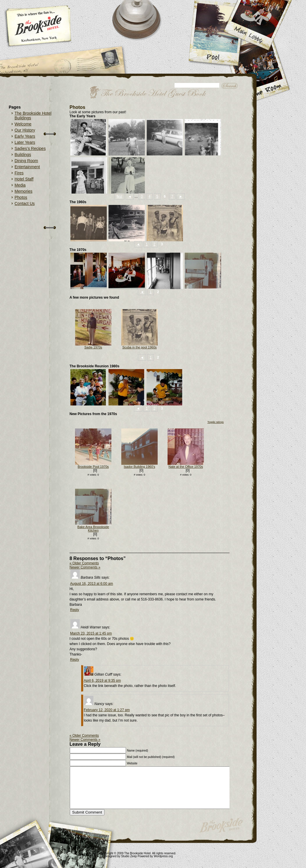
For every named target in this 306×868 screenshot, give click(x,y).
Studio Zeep (129, 856)
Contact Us (25, 203)
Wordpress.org (163, 856)
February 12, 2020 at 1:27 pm (107, 710)
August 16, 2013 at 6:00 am (91, 584)
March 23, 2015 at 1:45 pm (91, 633)
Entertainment (27, 167)
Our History (25, 130)
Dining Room (26, 161)
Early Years (25, 136)
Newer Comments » (85, 567)
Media (20, 185)
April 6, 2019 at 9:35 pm (102, 681)
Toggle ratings (216, 422)
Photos (21, 197)
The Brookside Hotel (137, 853)
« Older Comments (84, 563)
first (119, 196)
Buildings (23, 155)
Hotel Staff (24, 179)
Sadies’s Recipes (30, 148)
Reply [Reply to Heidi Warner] (75, 660)
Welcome (23, 124)
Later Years (25, 142)
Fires (19, 173)
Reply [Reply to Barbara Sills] (75, 610)
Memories (23, 191)
